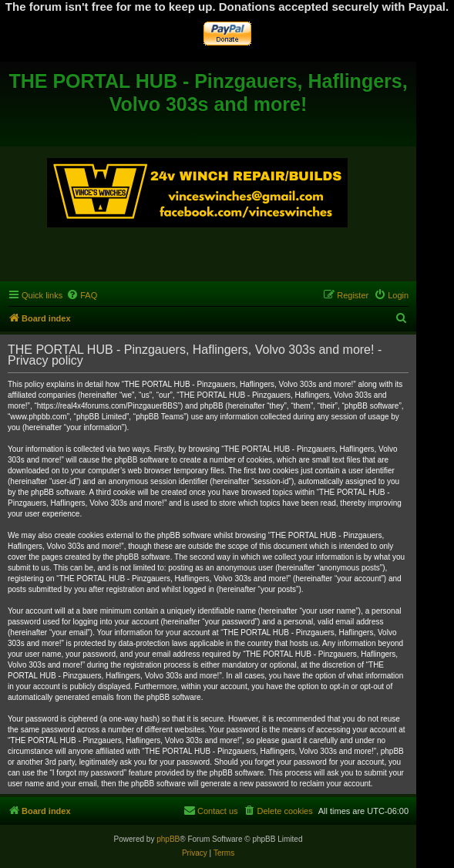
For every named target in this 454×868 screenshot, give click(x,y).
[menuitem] (82, 295)
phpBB (168, 839)
